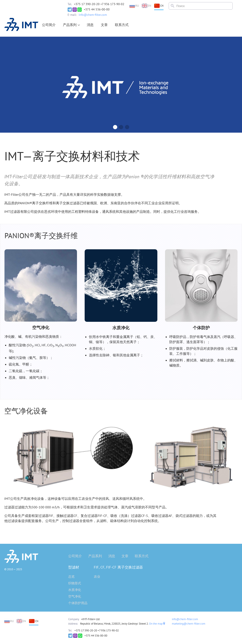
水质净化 (75, 590)
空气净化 (75, 596)
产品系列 (70, 25)
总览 (71, 577)
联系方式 (122, 25)
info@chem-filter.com (93, 15)
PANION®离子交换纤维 (41, 235)
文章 (104, 25)
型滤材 (74, 567)
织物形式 (75, 583)
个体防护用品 (78, 603)
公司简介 (49, 25)
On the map (157, 624)
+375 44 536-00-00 (97, 9)
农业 (97, 577)
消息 (90, 25)
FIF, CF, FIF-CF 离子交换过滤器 (118, 567)
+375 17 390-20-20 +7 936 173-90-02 (99, 4)
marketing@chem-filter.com (189, 624)
